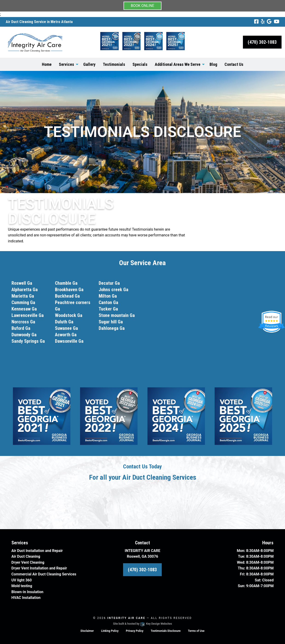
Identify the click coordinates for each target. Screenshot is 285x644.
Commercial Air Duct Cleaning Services (44, 574)
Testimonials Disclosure (166, 631)
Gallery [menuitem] (89, 64)
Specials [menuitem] (140, 64)
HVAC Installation (26, 598)
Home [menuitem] (47, 64)
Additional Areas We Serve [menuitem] (178, 64)
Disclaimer (87, 631)
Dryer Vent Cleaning (28, 562)
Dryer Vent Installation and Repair (39, 568)
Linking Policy (110, 631)
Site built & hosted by (142, 624)
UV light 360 (22, 580)
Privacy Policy (135, 631)
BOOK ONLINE (143, 6)
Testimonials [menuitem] (114, 64)
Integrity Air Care (126, 618)
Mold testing (22, 586)
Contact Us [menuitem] (234, 64)
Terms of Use (196, 631)
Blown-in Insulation (27, 592)
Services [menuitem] (66, 64)
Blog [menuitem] (213, 64)
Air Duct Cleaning (26, 556)
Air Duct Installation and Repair (37, 551)
